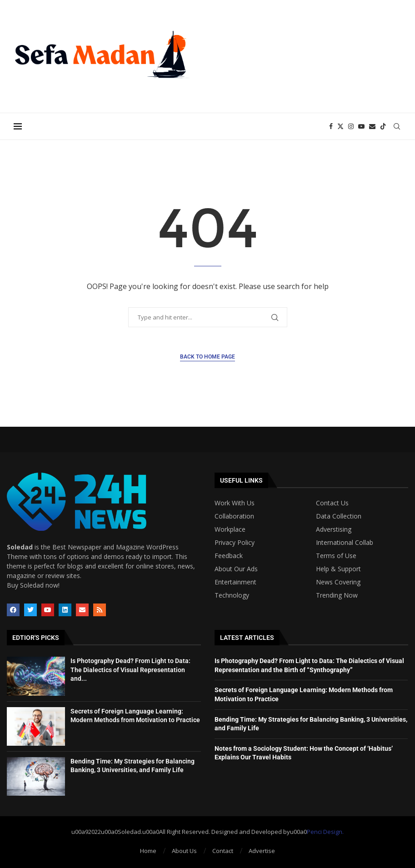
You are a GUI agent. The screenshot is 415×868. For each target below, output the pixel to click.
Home (148, 851)
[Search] (397, 126)
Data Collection (339, 516)
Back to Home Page (207, 357)
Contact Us (332, 503)
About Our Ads (236, 569)
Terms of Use (336, 556)
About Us (184, 851)
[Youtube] (361, 126)
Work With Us (235, 503)
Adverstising (334, 529)
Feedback (229, 556)
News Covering (338, 582)
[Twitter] (340, 126)
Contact (223, 851)
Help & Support (338, 569)
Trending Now (337, 595)
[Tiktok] (383, 126)
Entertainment (235, 582)
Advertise (262, 851)
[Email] (372, 126)
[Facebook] (331, 126)
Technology (232, 595)
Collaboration (234, 516)
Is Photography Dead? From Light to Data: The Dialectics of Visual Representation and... (130, 670)
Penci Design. (325, 832)
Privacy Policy (235, 543)
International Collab (345, 543)
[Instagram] (351, 126)
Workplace (230, 529)
